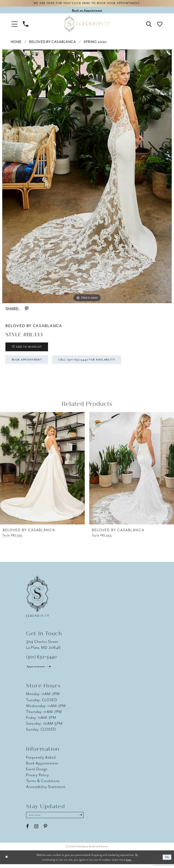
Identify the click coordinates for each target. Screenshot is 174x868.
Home (16, 42)
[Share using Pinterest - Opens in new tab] (27, 309)
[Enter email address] (58, 818)
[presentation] (42, 471)
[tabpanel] (87, 177)
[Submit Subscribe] (86, 818)
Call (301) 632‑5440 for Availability (95, 362)
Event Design (37, 772)
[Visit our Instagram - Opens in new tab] (36, 830)
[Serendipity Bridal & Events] (87, 24)
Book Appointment (29, 362)
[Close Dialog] (7, 861)
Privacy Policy (37, 778)
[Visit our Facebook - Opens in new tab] (27, 830)
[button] (14, 24)
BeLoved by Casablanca (53, 42)
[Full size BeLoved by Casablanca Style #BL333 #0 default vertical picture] (87, 177)
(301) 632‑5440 (42, 660)
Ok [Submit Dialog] (167, 861)
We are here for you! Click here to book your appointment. (87, 4)
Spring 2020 (95, 42)
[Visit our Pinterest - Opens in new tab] (45, 830)
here (129, 863)
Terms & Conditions (43, 784)
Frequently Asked (41, 761)
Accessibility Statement (46, 790)
